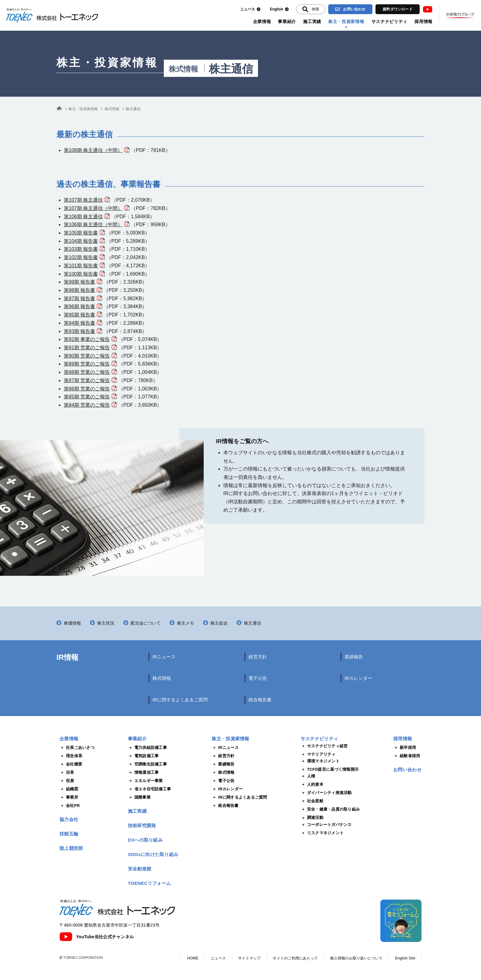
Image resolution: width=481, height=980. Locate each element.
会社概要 (71, 764)
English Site (405, 958)
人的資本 (312, 784)
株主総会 (219, 623)
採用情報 (423, 21)
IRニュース (164, 657)
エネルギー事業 (145, 781)
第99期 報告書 (79, 282)
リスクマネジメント (322, 833)
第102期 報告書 (81, 257)
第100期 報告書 (81, 274)
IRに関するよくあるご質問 (180, 700)
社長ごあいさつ (77, 748)
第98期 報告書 (79, 290)
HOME (193, 958)
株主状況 (106, 623)
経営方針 (258, 657)
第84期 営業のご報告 (87, 405)
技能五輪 (69, 834)
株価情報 (72, 623)
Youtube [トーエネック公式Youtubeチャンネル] (428, 9)
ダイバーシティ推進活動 (326, 793)
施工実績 (312, 21)
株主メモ (186, 623)
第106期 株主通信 (83, 217)
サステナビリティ (390, 21)
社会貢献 (312, 801)
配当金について (146, 623)
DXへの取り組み (145, 840)
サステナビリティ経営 (324, 746)
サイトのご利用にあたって (295, 958)
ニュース (250, 9)
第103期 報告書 (81, 249)
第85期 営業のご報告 (87, 397)
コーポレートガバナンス (326, 825)
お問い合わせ (350, 9)
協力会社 (69, 819)
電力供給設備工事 (147, 748)
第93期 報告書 (79, 331)
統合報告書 (260, 700)
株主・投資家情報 (346, 21)
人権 (308, 776)
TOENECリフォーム (150, 883)
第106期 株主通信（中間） (93, 225)
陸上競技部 (71, 848)
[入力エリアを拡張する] (311, 9)
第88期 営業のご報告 (87, 372)
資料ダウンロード (398, 9)
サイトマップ (249, 958)
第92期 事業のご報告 (87, 339)
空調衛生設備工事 (147, 764)
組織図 (69, 789)
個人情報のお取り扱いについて (356, 958)
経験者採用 (407, 756)
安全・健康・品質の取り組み (330, 809)
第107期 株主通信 (83, 200)
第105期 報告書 (81, 233)
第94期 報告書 (79, 323)
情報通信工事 (143, 773)
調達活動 (312, 818)
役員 (67, 781)
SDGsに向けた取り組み (153, 854)
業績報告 (354, 657)
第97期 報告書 (79, 298)
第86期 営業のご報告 (87, 389)
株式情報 (183, 69)
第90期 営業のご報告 (87, 356)
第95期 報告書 (79, 315)
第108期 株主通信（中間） (93, 150)
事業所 (69, 797)
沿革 (67, 773)
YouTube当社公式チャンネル (97, 937)
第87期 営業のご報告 (87, 380)
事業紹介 (287, 21)
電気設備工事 (143, 756)
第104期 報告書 (81, 241)
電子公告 (258, 678)
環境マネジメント (320, 761)
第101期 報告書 (81, 266)
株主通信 (252, 623)
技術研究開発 (142, 825)
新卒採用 (405, 748)
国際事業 (139, 797)
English (279, 9)
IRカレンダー (358, 678)
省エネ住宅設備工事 (149, 789)
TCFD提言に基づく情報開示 (330, 769)
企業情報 (262, 21)
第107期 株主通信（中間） (93, 208)
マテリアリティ (318, 754)
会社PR (70, 806)
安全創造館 (140, 869)
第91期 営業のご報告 (87, 348)
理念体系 (71, 756)
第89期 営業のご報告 (87, 364)
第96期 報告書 (79, 306)
